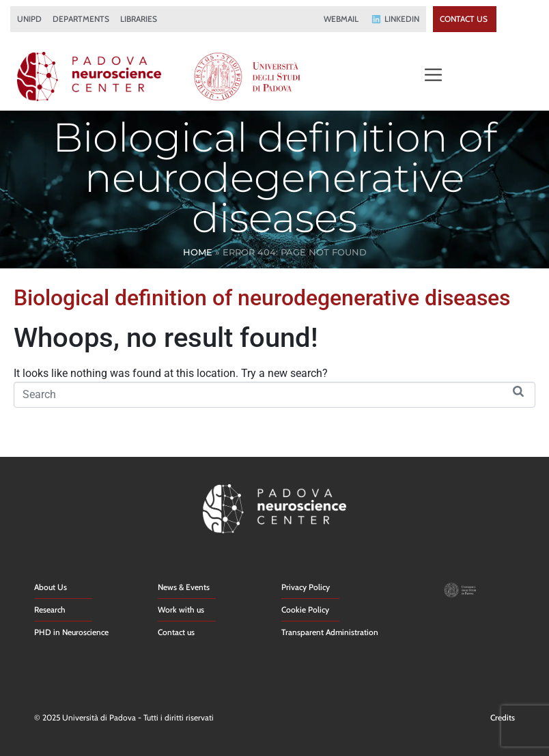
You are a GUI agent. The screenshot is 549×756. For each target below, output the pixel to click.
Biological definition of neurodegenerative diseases (262, 298)
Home (198, 252)
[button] (433, 76)
